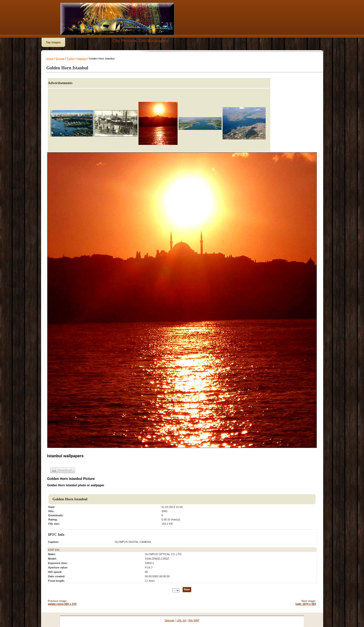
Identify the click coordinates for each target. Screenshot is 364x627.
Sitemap (169, 620)
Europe (60, 59)
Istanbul (82, 59)
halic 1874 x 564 (306, 604)
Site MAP (194, 620)
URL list (181, 620)
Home (50, 59)
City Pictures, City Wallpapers (140, 41)
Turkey (71, 59)
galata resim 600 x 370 (62, 604)
